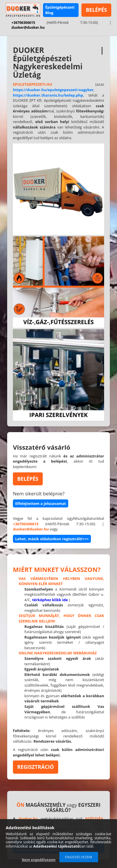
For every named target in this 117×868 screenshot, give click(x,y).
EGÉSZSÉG (94, 819)
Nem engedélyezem (39, 860)
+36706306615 (23, 23)
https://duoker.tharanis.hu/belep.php (48, 95)
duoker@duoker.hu (28, 27)
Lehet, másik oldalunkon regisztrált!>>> (52, 539)
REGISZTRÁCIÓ (36, 767)
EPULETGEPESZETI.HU (33, 84)
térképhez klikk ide (50, 600)
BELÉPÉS (96, 10)
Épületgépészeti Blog (60, 10)
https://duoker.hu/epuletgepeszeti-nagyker (53, 90)
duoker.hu (28, 819)
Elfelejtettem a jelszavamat (41, 503)
